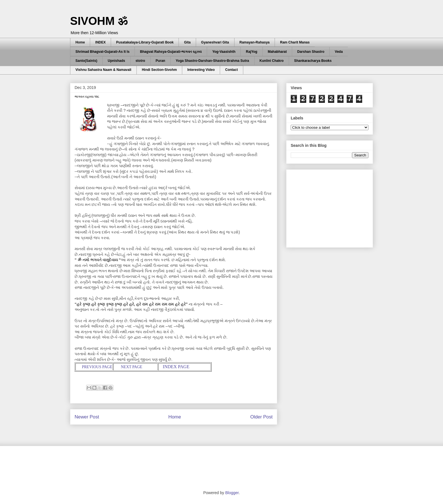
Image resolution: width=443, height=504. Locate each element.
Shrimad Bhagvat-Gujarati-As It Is (102, 52)
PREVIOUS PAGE (97, 367)
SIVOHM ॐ (99, 21)
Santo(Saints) (86, 61)
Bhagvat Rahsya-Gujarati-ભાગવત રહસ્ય (171, 52)
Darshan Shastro (311, 52)
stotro (140, 61)
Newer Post (87, 417)
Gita (187, 42)
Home (80, 42)
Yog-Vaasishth (224, 52)
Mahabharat (277, 52)
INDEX (100, 42)
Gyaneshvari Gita (215, 42)
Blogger (232, 493)
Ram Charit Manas (295, 42)
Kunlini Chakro (272, 61)
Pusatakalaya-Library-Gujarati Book (145, 42)
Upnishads (116, 61)
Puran (160, 61)
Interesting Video (201, 70)
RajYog (251, 52)
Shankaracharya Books (313, 61)
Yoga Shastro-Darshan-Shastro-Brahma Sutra (212, 61)
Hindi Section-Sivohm (159, 70)
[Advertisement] (333, 207)
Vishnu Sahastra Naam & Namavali (103, 70)
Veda (339, 52)
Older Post (261, 417)
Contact (232, 70)
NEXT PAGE (132, 367)
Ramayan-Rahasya (255, 42)
